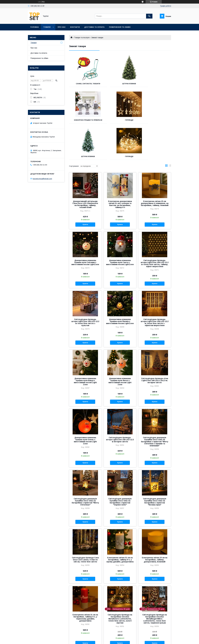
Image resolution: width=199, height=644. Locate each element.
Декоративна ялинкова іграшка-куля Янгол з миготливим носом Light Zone (120, 347)
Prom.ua (111, 638)
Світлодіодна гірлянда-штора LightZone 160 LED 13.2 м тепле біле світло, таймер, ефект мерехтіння (155, 229)
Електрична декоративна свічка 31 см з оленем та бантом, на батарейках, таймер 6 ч (120, 170)
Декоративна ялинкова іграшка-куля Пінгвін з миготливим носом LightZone (120, 287)
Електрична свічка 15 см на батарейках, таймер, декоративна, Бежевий (155, 525)
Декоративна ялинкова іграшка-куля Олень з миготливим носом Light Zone (85, 406)
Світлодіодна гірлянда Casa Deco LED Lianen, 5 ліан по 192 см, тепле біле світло (85, 525)
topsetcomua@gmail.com (42, 179)
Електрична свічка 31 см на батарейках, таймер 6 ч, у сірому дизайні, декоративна (120, 525)
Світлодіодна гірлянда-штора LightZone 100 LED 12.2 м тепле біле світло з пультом (85, 288)
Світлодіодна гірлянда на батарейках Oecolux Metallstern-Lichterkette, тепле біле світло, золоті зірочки (120, 584)
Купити (85, 190)
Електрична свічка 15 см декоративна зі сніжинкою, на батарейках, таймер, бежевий (155, 169)
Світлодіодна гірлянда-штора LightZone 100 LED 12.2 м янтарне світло (120, 405)
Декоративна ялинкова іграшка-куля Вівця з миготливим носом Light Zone (85, 347)
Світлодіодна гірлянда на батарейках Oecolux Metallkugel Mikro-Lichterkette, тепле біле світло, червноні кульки (155, 584)
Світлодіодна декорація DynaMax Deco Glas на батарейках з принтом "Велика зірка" (155, 467)
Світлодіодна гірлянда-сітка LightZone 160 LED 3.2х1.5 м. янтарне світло (155, 346)
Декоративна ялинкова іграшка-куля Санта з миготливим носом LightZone (120, 228)
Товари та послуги (82, 38)
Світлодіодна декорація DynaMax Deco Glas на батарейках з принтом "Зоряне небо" (120, 467)
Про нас (62, 27)
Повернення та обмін (120, 27)
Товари (47, 27)
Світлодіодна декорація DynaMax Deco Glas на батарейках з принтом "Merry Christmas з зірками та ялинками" (155, 407)
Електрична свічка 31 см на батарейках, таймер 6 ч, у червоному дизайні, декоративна (85, 583)
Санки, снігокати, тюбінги (85, 84)
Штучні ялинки (120, 84)
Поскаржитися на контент (99, 641)
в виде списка (170, 132)
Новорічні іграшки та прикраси (155, 85)
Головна (34, 27)
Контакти (75, 27)
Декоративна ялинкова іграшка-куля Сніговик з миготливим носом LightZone (85, 228)
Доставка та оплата (94, 27)
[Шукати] (149, 16)
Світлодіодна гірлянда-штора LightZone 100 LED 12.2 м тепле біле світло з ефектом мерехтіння (155, 288)
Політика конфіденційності (118, 641)
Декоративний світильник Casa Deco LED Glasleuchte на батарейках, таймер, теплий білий (85, 170)
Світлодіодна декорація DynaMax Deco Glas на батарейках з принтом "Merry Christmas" (85, 467)
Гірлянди (85, 122)
